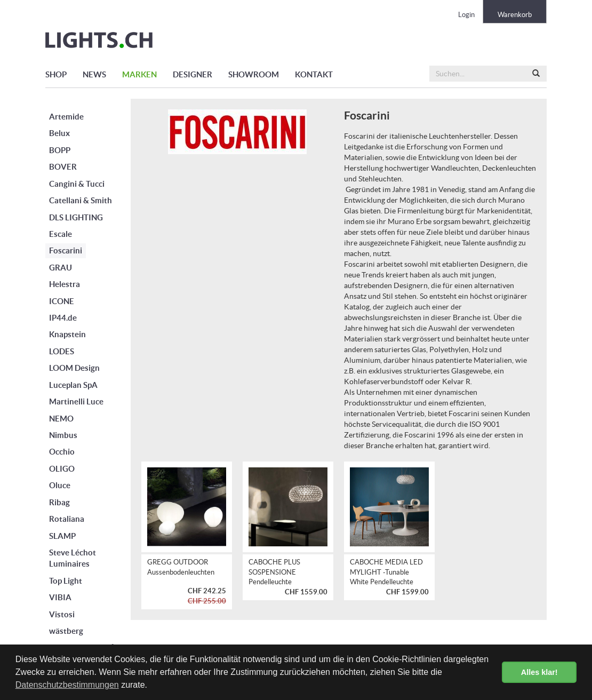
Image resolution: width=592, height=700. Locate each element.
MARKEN (139, 74)
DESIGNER (193, 74)
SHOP (56, 74)
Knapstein (67, 334)
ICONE (62, 301)
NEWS (94, 74)
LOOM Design (74, 368)
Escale (61, 234)
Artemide (66, 117)
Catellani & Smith (81, 200)
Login (466, 15)
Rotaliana (67, 519)
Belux (59, 133)
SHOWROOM (254, 74)
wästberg (66, 631)
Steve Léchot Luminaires (73, 558)
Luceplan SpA (73, 385)
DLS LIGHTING (76, 217)
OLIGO (62, 469)
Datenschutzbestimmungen (67, 685)
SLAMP (62, 536)
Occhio (62, 452)
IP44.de (63, 318)
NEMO (61, 419)
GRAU (61, 268)
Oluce (60, 485)
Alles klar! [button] (539, 672)
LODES (62, 351)
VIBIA (60, 597)
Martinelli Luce (76, 401)
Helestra (65, 284)
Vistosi (62, 614)
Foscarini (66, 250)
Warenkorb (515, 15)
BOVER (63, 167)
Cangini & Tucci (77, 184)
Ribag (59, 502)
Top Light (66, 581)
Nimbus (63, 435)
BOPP (60, 150)
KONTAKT (314, 74)
